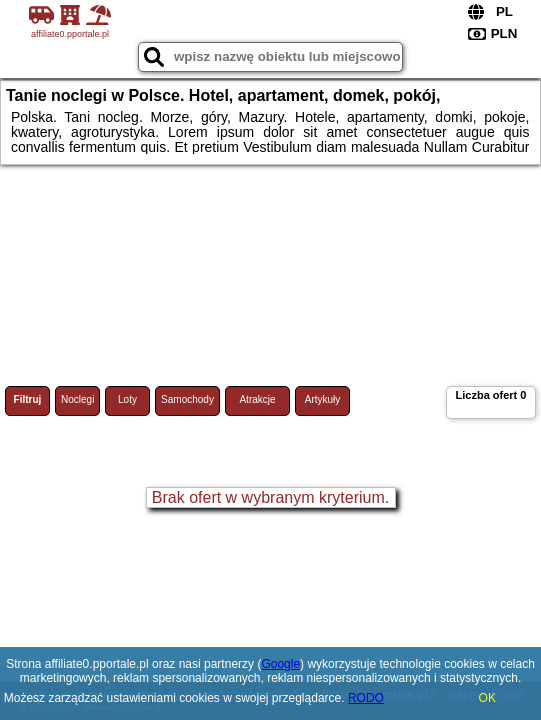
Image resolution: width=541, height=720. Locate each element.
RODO (366, 698)
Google (280, 664)
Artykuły (323, 399)
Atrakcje (257, 399)
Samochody (187, 399)
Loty (127, 399)
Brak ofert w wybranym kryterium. (270, 497)
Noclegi (77, 399)
